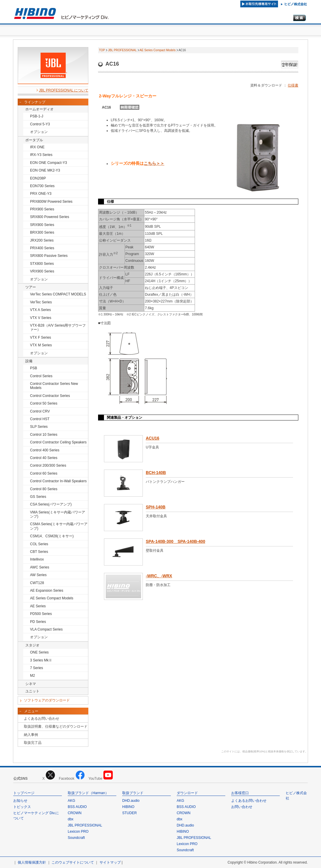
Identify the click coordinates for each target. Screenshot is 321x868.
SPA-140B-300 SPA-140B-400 (176, 541)
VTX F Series (40, 337)
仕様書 (293, 85)
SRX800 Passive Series (49, 256)
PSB (34, 368)
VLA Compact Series (46, 629)
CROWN (75, 813)
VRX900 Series (42, 271)
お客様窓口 (240, 793)
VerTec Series (41, 302)
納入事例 (31, 735)
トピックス (22, 807)
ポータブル (34, 140)
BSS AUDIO (77, 807)
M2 (33, 676)
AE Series (38, 606)
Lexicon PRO (78, 832)
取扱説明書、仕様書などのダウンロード (56, 726)
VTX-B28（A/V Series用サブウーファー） (58, 327)
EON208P (38, 178)
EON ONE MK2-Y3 (45, 170)
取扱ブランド (133, 793)
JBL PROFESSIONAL (122, 50)
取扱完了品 (33, 743)
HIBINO (128, 807)
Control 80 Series (44, 489)
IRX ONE (37, 147)
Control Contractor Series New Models (54, 386)
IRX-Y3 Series (41, 155)
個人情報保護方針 (32, 862)
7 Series (37, 668)
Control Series (41, 376)
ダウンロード (187, 793)
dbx (71, 819)
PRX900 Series (42, 209)
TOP (102, 50)
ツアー (31, 287)
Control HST (40, 419)
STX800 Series (42, 264)
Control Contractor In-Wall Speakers (58, 481)
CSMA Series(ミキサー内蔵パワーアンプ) (59, 526)
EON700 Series (42, 186)
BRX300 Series (42, 232)
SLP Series (39, 427)
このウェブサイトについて (73, 862)
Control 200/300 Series (48, 465)
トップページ (24, 793)
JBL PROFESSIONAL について (64, 90)
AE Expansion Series (47, 591)
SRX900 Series (42, 225)
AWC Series (40, 567)
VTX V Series (41, 318)
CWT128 (37, 583)
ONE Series (39, 652)
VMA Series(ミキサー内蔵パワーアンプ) (58, 514)
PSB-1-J (37, 116)
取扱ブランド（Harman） (88, 793)
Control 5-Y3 (40, 124)
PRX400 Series (42, 248)
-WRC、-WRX (159, 576)
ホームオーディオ (39, 109)
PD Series (38, 622)
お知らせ (20, 801)
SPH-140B (156, 507)
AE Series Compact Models (52, 598)
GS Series (38, 497)
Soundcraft (76, 838)
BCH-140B (156, 473)
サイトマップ (110, 862)
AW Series (38, 575)
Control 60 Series (44, 473)
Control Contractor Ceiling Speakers (58, 442)
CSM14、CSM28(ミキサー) (52, 536)
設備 (29, 361)
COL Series (39, 544)
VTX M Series (41, 345)
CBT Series (39, 552)
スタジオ (32, 645)
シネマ (31, 684)
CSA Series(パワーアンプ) (51, 504)
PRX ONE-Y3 (41, 194)
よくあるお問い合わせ (42, 719)
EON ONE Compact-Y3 (48, 163)
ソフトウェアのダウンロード (47, 700)
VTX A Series (40, 310)
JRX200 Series (42, 240)
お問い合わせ (242, 807)
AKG (71, 801)
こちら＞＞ (154, 163)
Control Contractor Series (50, 396)
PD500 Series (41, 614)
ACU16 (153, 438)
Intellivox (37, 559)
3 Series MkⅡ (41, 660)
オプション (39, 132)
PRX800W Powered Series (51, 202)
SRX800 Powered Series (50, 217)
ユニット (32, 691)
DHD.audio (131, 801)
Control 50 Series (44, 403)
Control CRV (40, 411)
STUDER (129, 813)
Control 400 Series (45, 450)
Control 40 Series (44, 458)
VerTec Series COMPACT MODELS (58, 294)
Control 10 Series (44, 435)
